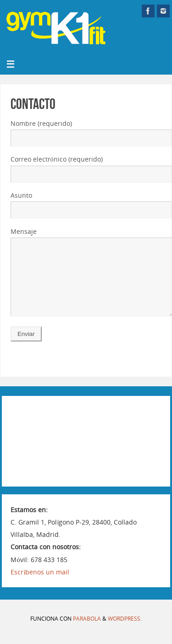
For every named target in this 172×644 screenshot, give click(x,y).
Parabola (87, 632)
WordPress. (125, 632)
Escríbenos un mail (40, 586)
